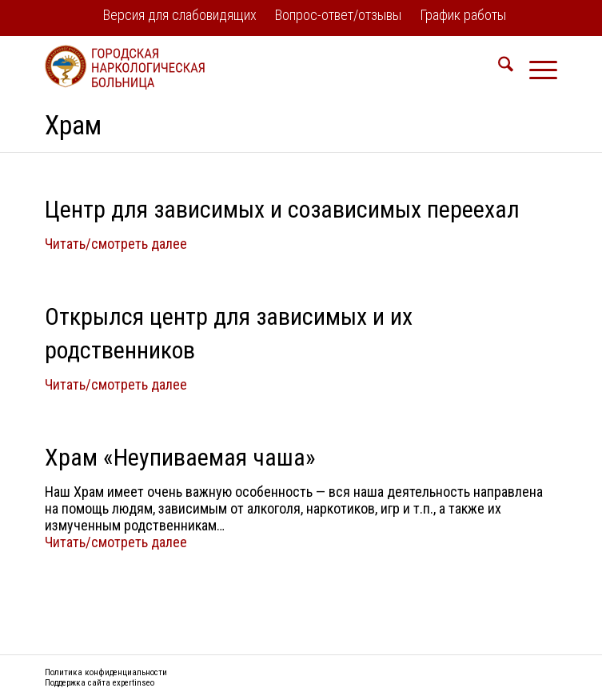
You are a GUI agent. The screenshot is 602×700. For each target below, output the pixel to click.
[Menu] (535, 67)
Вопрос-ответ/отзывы (338, 15)
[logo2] (249, 67)
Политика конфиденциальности (106, 672)
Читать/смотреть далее (116, 244)
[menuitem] (180, 16)
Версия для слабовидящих (180, 15)
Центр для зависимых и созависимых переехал (282, 209)
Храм (73, 125)
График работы (463, 15)
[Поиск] (498, 67)
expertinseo (134, 683)
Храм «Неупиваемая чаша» (180, 457)
